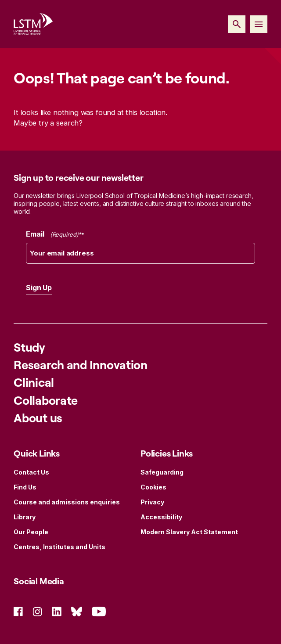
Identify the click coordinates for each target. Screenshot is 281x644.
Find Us (25, 487)
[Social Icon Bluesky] (77, 611)
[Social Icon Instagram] (37, 611)
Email (55, 234)
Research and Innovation (81, 365)
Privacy (152, 502)
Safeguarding (162, 472)
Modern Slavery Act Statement (189, 532)
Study (29, 347)
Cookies (153, 487)
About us (38, 418)
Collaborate (46, 400)
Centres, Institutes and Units (59, 547)
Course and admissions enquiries (67, 502)
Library (25, 517)
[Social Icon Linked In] (57, 611)
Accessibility (161, 517)
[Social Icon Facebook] (18, 611)
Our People (31, 532)
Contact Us (31, 472)
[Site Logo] (33, 24)
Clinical (34, 382)
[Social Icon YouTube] (99, 611)
